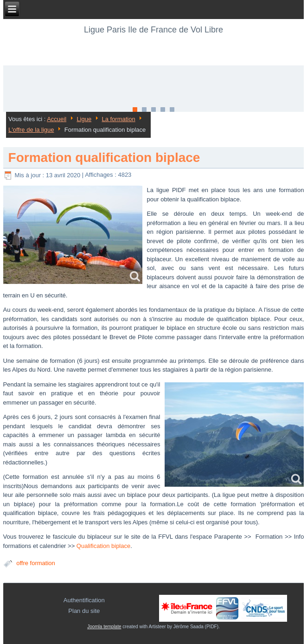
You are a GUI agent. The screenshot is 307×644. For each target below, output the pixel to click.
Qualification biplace (103, 546)
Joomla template (104, 627)
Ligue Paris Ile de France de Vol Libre (153, 30)
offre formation (36, 563)
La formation (118, 119)
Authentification (84, 600)
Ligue (84, 119)
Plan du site (84, 611)
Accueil (57, 119)
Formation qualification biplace (104, 158)
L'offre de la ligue (31, 130)
